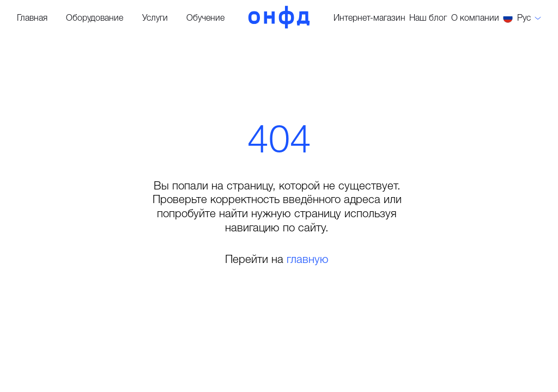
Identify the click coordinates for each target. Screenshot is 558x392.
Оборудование (95, 19)
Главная (32, 19)
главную (308, 261)
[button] (522, 18)
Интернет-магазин (369, 19)
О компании (475, 19)
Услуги (155, 19)
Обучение (205, 19)
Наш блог (428, 19)
